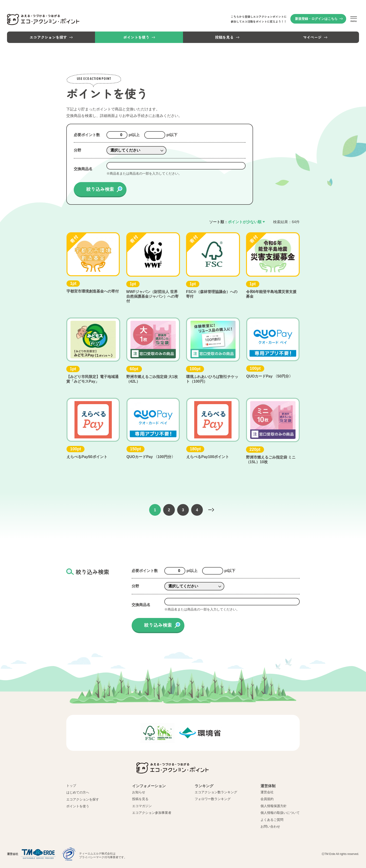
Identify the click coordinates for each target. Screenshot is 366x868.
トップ (71, 786)
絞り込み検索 (100, 189)
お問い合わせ (270, 826)
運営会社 (267, 792)
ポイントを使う (78, 806)
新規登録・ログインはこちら (316, 19)
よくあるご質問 (272, 820)
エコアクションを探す (83, 799)
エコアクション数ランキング (216, 792)
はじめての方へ (78, 792)
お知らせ (139, 792)
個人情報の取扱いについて (280, 813)
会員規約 (267, 799)
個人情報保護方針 (274, 806)
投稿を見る (140, 799)
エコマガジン (142, 806)
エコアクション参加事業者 (152, 813)
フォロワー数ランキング (213, 799)
